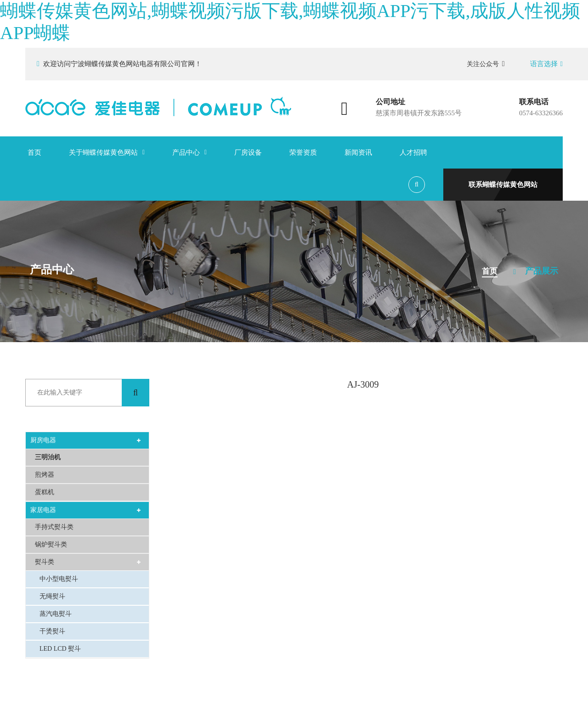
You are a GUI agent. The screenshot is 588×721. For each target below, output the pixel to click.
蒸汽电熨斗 (56, 614)
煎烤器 (45, 475)
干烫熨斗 (52, 631)
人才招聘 (413, 152)
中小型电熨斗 (59, 579)
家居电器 (43, 510)
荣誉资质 (303, 152)
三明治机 (48, 457)
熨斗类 (45, 562)
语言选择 (546, 64)
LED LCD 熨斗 (60, 649)
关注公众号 (486, 64)
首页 (34, 152)
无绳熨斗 (52, 596)
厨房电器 (43, 440)
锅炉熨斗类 (51, 544)
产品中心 (186, 152)
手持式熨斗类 (54, 527)
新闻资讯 (358, 152)
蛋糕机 (45, 492)
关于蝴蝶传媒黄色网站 (103, 152)
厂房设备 (248, 152)
